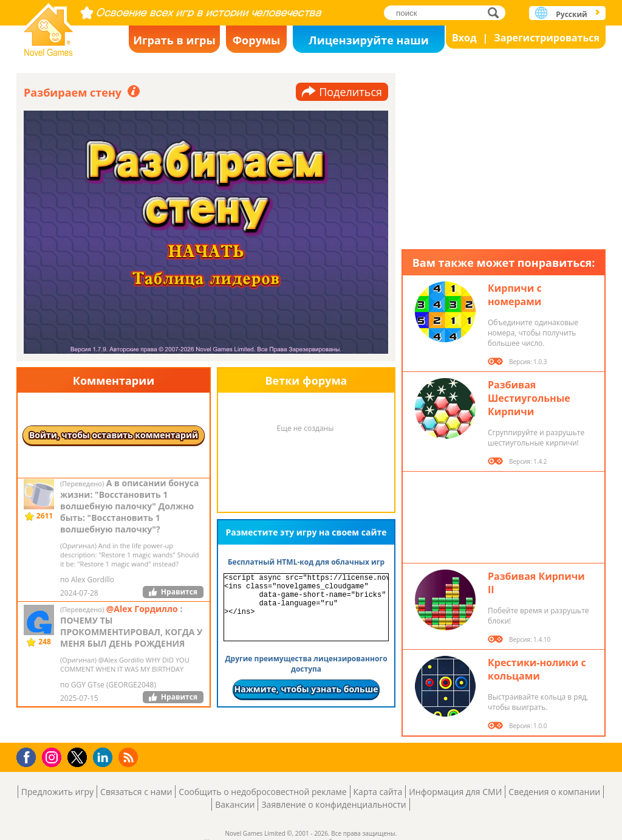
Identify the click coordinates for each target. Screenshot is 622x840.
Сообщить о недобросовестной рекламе (262, 792)
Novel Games (49, 26)
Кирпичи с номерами (515, 295)
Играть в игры (174, 40)
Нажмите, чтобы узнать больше (306, 689)
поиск (497, 12)
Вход (464, 38)
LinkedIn (105, 758)
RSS (130, 757)
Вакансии (235, 804)
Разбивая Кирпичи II (536, 583)
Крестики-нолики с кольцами (537, 669)
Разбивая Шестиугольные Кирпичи (529, 398)
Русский (571, 14)
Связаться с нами (136, 792)
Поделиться (350, 92)
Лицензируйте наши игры (368, 43)
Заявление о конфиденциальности (333, 804)
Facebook (29, 756)
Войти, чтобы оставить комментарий (114, 435)
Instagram (53, 756)
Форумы (257, 40)
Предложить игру (57, 792)
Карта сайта (378, 792)
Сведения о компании (554, 792)
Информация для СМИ (455, 792)
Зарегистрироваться (547, 38)
